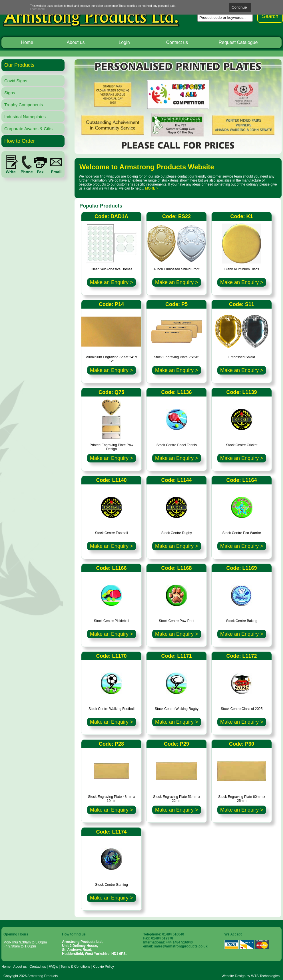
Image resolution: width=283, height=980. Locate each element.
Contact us (177, 42)
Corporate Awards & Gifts (28, 129)
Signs (10, 93)
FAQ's (53, 967)
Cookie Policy (104, 967)
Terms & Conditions (75, 967)
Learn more (38, 9)
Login (124, 42)
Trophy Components (24, 105)
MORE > (152, 188)
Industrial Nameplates (25, 117)
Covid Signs (16, 81)
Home (27, 42)
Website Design (234, 976)
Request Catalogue (238, 42)
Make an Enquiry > (112, 282)
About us (76, 42)
